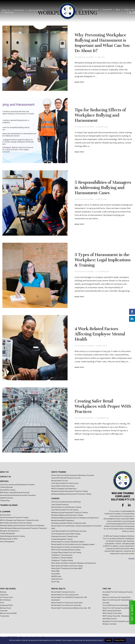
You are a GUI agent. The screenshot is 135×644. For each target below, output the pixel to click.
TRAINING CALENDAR (9, 505)
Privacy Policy (119, 640)
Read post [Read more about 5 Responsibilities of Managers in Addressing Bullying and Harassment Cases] (80, 224)
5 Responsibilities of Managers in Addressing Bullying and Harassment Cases (103, 188)
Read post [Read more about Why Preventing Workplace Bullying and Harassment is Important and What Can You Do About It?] (80, 82)
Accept (108, 640)
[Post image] (35, 58)
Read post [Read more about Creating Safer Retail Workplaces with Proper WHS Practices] (80, 440)
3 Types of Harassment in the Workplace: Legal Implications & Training (103, 260)
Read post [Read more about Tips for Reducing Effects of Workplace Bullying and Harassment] (80, 152)
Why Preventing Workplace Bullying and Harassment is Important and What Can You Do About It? (102, 43)
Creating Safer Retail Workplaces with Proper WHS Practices (103, 406)
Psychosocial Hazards (84, 57)
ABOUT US (4, 472)
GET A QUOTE (132, 613)
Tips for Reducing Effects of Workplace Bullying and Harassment (100, 115)
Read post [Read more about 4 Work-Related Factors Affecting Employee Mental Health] (80, 367)
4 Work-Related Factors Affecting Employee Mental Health (100, 334)
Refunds (131, 558)
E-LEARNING (5, 511)
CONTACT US (5, 476)
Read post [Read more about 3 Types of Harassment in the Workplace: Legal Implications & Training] (80, 297)
